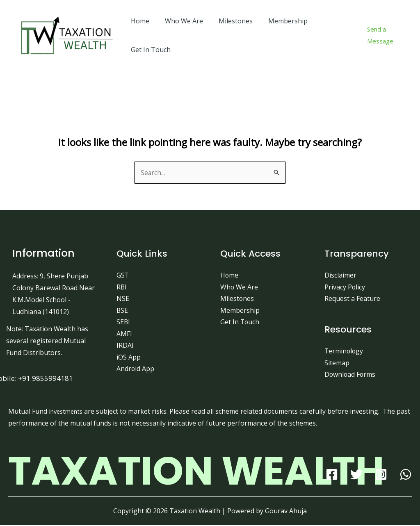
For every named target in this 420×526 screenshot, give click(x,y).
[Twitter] (356, 475)
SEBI (123, 323)
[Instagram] (381, 475)
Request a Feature (352, 299)
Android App (136, 370)
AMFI (124, 334)
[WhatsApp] (406, 475)
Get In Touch (150, 50)
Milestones (229, 21)
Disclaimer (340, 275)
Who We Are (180, 21)
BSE (122, 311)
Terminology (344, 352)
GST (123, 275)
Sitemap (337, 363)
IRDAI (125, 346)
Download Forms (350, 375)
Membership (279, 21)
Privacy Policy (345, 287)
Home (139, 21)
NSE (123, 299)
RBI (122, 287)
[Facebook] (332, 475)
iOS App (129, 358)
